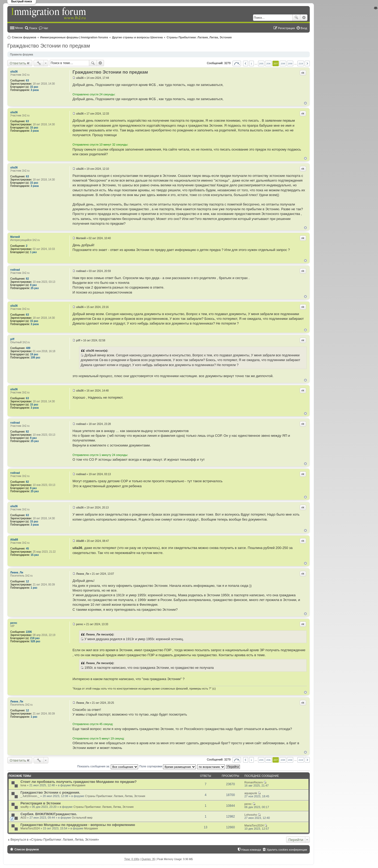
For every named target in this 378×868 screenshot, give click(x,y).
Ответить (18, 63)
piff (12, 339)
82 (27, 279)
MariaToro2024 (30, 828)
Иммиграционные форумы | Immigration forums (74, 37)
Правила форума (22, 54)
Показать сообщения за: (108, 766)
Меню (19, 28)
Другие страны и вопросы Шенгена (137, 37)
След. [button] (307, 63)
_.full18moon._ (30, 796)
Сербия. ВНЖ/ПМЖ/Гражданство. (49, 814)
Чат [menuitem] (46, 28)
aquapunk (251, 793)
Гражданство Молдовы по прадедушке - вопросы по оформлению (78, 825)
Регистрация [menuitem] (286, 28)
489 (28, 348)
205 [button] (261, 63)
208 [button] (283, 63)
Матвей (15, 237)
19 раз (34, 354)
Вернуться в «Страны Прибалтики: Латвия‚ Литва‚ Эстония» (55, 840)
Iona (23, 785)
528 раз (35, 641)
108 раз (35, 358)
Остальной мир (82, 818)
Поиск (296, 18)
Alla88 (14, 540)
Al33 (23, 818)
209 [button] (290, 63)
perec (14, 623)
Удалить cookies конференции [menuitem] (287, 850)
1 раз (33, 252)
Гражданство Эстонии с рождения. (50, 792)
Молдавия (78, 785)
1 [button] (251, 63)
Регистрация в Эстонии (41, 803)
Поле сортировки (168, 766)
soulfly (25, 807)
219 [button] (301, 63)
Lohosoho (251, 815)
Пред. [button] (246, 63)
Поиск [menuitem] (33, 28)
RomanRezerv (254, 782)
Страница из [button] (237, 63)
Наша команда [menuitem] (251, 850)
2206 (29, 632)
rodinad (15, 270)
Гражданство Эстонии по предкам (49, 46)
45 (27, 549)
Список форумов (24, 37)
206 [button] (268, 63)
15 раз (34, 87)
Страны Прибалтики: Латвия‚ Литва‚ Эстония (199, 37)
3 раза (35, 90)
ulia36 (14, 72)
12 (27, 581)
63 (27, 81)
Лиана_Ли (17, 572)
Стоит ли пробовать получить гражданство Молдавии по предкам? (79, 782)
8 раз (33, 285)
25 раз (35, 288)
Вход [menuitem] (304, 28)
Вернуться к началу (305, 103)
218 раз (35, 638)
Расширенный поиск (304, 18)
